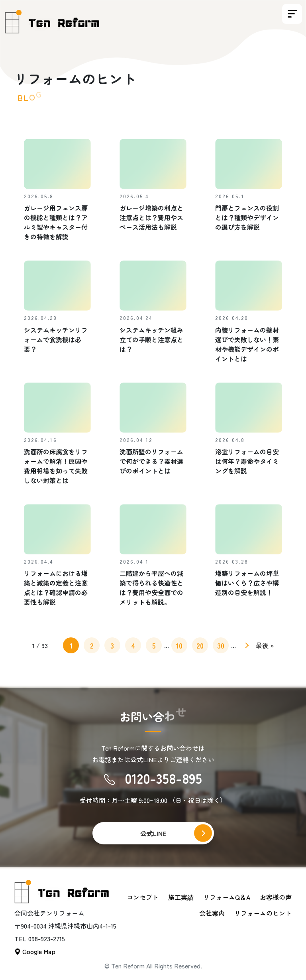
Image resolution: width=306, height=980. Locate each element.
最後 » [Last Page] (265, 645)
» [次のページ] (246, 647)
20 (200, 645)
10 (179, 645)
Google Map (35, 951)
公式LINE (153, 833)
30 (221, 645)
